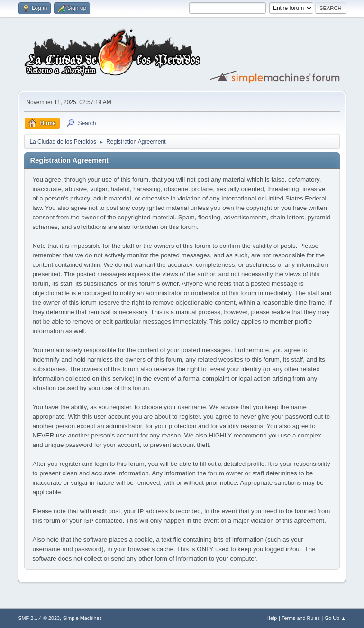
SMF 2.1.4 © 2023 (39, 618)
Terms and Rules (301, 618)
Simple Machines (82, 618)
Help (272, 618)
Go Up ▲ (335, 618)
